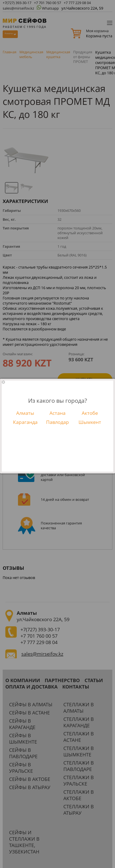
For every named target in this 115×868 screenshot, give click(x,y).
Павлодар (57, 422)
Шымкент (90, 422)
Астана (57, 413)
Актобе (90, 413)
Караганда (25, 422)
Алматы (25, 413)
